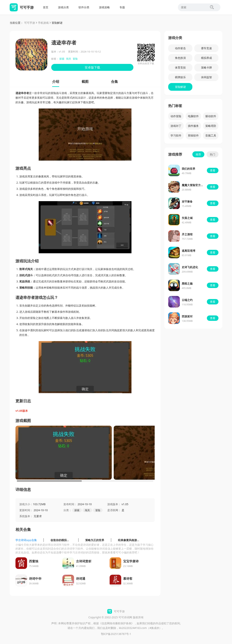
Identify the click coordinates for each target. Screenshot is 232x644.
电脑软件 (193, 116)
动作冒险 (176, 116)
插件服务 (193, 126)
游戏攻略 (104, 7)
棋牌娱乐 (180, 77)
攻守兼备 (187, 201)
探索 (62, 59)
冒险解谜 (57, 23)
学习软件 (176, 135)
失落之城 (187, 218)
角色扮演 (180, 58)
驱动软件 (211, 116)
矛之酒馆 (187, 234)
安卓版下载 (92, 67)
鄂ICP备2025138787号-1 (116, 634)
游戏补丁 (176, 126)
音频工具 (211, 135)
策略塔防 (211, 126)
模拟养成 (206, 58)
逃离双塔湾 (188, 251)
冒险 (75, 59)
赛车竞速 (206, 48)
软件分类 (84, 7)
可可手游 (30, 23)
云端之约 (187, 300)
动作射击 (180, 48)
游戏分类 (63, 7)
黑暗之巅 (187, 283)
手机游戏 (43, 23)
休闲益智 (206, 77)
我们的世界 (188, 169)
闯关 (69, 59)
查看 (213, 170)
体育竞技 (180, 67)
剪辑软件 (193, 135)
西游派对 (187, 316)
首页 (46, 7)
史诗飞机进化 (190, 267)
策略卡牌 (206, 67)
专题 (122, 7)
